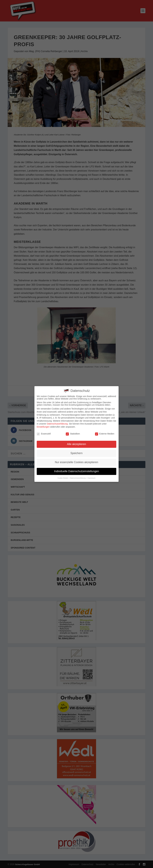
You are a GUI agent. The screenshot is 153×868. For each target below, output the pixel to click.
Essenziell (44, 434)
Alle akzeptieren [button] (77, 444)
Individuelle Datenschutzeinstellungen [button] (77, 471)
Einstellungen (43, 427)
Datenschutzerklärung (57, 424)
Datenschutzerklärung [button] (78, 478)
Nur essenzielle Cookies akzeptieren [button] (76, 462)
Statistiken (73, 434)
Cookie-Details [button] (63, 478)
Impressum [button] (91, 478)
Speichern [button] (77, 453)
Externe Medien (105, 434)
